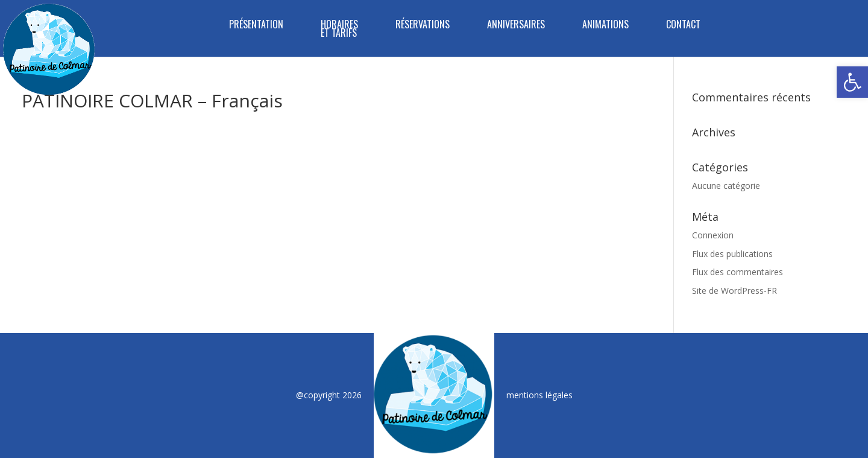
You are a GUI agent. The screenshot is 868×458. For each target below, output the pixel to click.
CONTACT (683, 26)
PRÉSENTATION (256, 26)
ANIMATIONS (605, 26)
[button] (852, 82)
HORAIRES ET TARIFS (339, 30)
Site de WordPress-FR (734, 291)
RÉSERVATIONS (423, 26)
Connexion (713, 235)
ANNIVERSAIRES (516, 26)
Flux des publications (732, 254)
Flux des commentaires (737, 272)
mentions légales (539, 395)
